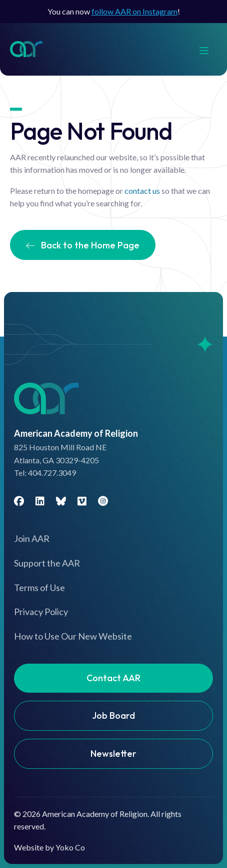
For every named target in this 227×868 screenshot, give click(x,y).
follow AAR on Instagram (134, 11)
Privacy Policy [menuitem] (41, 612)
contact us (142, 191)
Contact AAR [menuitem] (113, 678)
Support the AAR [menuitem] (47, 563)
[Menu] (209, 49)
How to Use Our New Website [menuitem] (73, 636)
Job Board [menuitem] (113, 715)
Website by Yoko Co (49, 847)
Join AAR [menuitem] (32, 538)
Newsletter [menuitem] (113, 754)
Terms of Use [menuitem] (39, 588)
